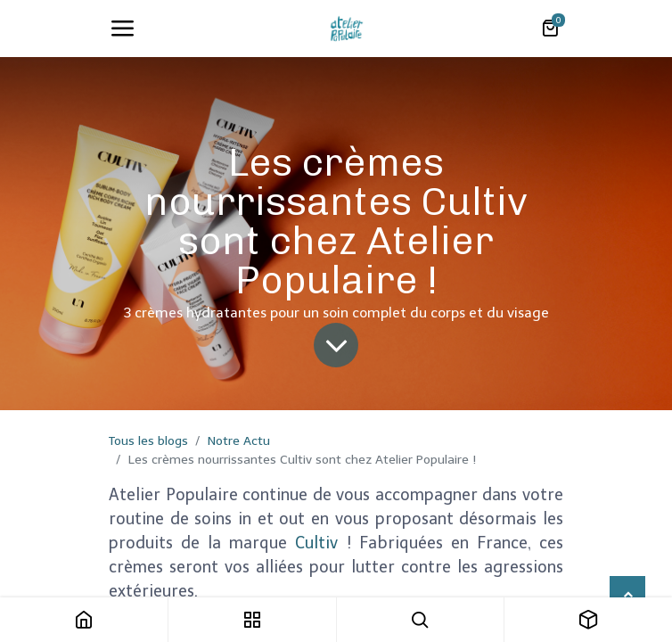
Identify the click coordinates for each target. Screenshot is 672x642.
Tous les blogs (148, 441)
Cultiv (316, 543)
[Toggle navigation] (122, 29)
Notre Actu (239, 441)
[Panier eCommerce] (550, 29)
